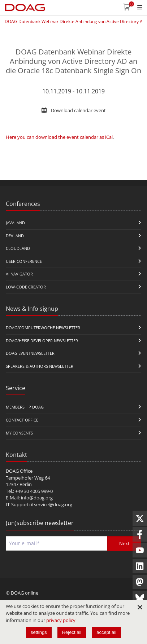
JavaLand (15, 223)
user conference (24, 261)
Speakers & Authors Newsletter (40, 366)
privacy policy (61, 620)
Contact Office (22, 420)
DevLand (15, 236)
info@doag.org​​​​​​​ (37, 498)
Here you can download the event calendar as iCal (59, 137)
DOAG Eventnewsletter (30, 353)
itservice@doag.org (52, 504)
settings (39, 632)
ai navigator (19, 274)
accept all (106, 632)
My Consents (19, 433)
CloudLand (18, 248)
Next (124, 543)
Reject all (72, 632)
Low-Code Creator (26, 287)
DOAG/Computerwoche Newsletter (43, 328)
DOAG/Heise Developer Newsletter (42, 341)
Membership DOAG (25, 407)
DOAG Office (19, 471)
